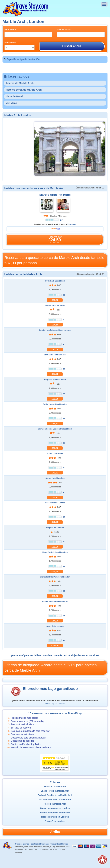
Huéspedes (10, 42)
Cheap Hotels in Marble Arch (55, 791)
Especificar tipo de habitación (23, 59)
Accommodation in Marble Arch (55, 800)
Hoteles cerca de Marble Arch (24, 90)
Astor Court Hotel (55, 453)
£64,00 (55, 621)
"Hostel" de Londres (55, 821)
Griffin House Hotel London (55, 404)
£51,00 (55, 547)
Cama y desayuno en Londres (55, 808)
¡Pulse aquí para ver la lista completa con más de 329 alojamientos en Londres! (55, 655)
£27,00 (55, 374)
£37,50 (55, 448)
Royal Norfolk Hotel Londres (55, 552)
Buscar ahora (72, 46)
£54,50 (55, 571)
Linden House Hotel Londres (55, 601)
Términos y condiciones (55, 704)
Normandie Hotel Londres (55, 355)
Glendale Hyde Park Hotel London (55, 577)
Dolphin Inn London (55, 528)
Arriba (55, 832)
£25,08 (55, 349)
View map (72, 224)
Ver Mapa (11, 103)
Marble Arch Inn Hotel (55, 195)
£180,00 (55, 645)
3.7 (61, 220)
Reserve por (55, 240)
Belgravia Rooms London (55, 380)
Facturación (10, 29)
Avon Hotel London (55, 626)
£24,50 (55, 325)
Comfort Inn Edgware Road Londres (55, 330)
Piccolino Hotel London (55, 503)
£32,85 (55, 399)
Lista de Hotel (14, 96)
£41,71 (55, 473)
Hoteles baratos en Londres (55, 817)
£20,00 (55, 300)
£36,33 (55, 423)
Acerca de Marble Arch (20, 83)
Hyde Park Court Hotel (55, 281)
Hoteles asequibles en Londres (55, 813)
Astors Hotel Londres (55, 478)
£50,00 (55, 522)
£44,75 (55, 497)
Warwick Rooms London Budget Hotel (55, 429)
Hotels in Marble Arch (55, 787)
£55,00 (55, 596)
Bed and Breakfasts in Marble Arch (55, 795)
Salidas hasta (64, 29)
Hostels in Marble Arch (55, 804)
